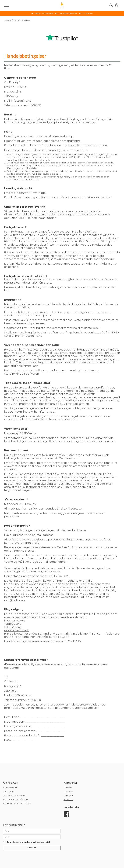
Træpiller (68, 795)
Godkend (32, 848)
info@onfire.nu (75, 256)
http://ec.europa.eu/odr (53, 637)
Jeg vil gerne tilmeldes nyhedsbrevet (28, 842)
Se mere (68, 799)
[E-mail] (32, 837)
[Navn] (32, 831)
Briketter (68, 788)
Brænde (68, 792)
